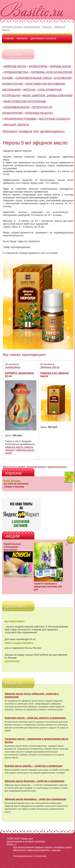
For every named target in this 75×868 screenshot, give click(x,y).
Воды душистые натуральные (25, 101)
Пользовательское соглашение (30, 856)
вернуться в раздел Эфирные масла (24, 467)
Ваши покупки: (12, 481)
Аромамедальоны (17, 107)
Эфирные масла (15, 66)
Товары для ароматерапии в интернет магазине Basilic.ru (26, 842)
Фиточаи (29, 90)
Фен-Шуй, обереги (16, 125)
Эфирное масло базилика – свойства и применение (35, 781)
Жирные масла (61, 66)
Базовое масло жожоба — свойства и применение (34, 766)
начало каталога (57, 467)
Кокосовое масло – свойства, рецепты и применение (35, 718)
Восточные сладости (55, 119)
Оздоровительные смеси (34, 78)
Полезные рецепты (39, 113)
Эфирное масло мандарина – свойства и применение (35, 799)
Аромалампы (38, 66)
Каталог (22, 38)
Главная (9, 38)
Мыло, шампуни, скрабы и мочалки (48, 95)
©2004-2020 (13, 839)
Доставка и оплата (43, 38)
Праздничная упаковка (20, 119)
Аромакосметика (16, 72)
